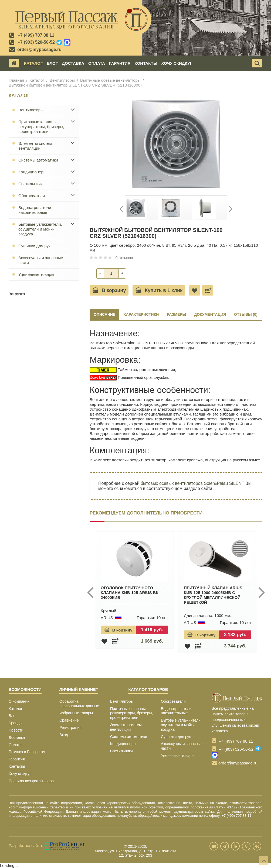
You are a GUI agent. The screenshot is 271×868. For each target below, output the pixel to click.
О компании (19, 701)
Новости (16, 730)
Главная (16, 80)
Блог (52, 63)
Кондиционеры (32, 172)
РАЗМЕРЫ (176, 314)
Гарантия (120, 63)
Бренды (16, 723)
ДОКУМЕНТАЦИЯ (210, 314)
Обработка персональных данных (79, 704)
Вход (64, 735)
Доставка (73, 63)
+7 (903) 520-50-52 (36, 42)
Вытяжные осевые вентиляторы (110, 80)
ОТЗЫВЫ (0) (246, 314)
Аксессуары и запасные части (41, 260)
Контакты (146, 63)
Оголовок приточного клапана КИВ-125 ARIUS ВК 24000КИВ (130, 593)
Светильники (31, 184)
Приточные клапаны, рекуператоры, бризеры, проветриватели (41, 127)
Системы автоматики (38, 160)
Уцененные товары (36, 274)
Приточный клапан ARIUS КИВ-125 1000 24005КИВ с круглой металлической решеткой (213, 595)
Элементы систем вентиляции (35, 146)
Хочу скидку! (176, 63)
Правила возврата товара (31, 781)
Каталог (33, 63)
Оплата (97, 63)
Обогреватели (32, 196)
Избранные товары (76, 713)
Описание (104, 314)
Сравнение (69, 720)
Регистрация (70, 728)
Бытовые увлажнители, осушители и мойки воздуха (40, 229)
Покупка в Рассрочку (27, 752)
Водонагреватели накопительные (35, 210)
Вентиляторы (62, 80)
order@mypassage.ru (39, 49)
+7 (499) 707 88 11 (36, 35)
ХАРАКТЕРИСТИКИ (141, 314)
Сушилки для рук (34, 246)
